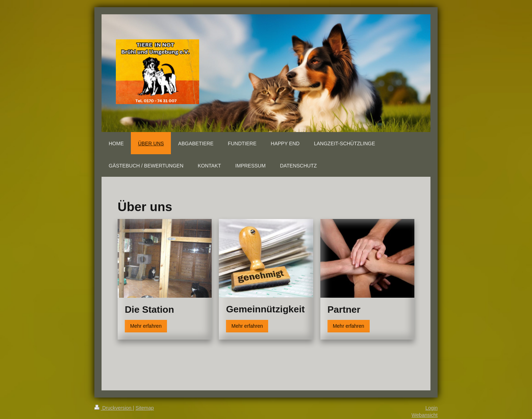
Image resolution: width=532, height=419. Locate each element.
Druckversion (114, 408)
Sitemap (145, 408)
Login (432, 408)
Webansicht (425, 415)
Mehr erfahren (146, 326)
